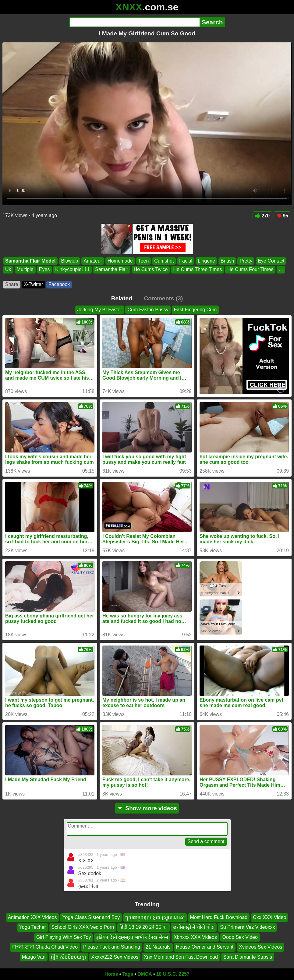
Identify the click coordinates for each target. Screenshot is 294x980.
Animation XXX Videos (32, 917)
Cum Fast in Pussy (148, 310)
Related (122, 298)
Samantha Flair (112, 270)
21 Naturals (158, 947)
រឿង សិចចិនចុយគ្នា (68, 957)
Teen (144, 261)
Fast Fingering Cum (195, 310)
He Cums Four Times (250, 270)
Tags (128, 974)
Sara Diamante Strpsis (248, 957)
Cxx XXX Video (269, 917)
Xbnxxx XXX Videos (195, 937)
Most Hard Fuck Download (219, 917)
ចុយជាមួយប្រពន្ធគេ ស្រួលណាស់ (155, 917)
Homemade (120, 261)
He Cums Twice (151, 270)
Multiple (25, 270)
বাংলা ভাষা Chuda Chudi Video (45, 947)
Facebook (59, 284)
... (281, 270)
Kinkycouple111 (72, 270)
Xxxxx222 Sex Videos (115, 957)
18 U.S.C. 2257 (173, 974)
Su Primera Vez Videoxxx (247, 927)
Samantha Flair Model (30, 261)
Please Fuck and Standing (112, 947)
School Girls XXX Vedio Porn (83, 927)
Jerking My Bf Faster (100, 310)
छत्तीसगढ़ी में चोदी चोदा (194, 927)
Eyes (44, 270)
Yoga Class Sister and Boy (91, 917)
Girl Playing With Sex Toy (64, 937)
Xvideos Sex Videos (260, 947)
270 (263, 216)
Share (12, 284)
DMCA (145, 974)
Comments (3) (163, 298)
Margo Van (34, 957)
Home (111, 974)
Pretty (246, 261)
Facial (186, 261)
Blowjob (69, 261)
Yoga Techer (33, 927)
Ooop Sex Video (240, 937)
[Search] (135, 22)
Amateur (93, 261)
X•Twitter (33, 284)
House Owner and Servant (205, 947)
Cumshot (164, 261)
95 (282, 216)
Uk (8, 270)
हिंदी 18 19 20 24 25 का (143, 927)
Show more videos (147, 808)
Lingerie (206, 261)
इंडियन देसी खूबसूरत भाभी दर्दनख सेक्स (132, 937)
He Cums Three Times (197, 270)
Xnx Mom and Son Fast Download (181, 957)
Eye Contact (271, 261)
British (227, 261)
